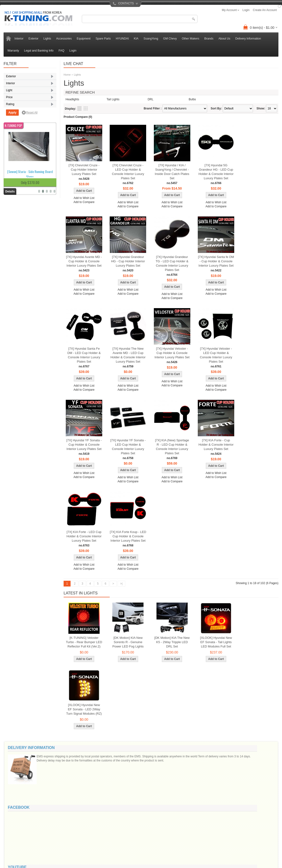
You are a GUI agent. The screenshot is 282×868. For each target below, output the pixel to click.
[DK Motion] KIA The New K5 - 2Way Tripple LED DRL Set (172, 642)
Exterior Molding (21, 90)
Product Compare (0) (78, 117)
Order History (147, 839)
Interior (19, 39)
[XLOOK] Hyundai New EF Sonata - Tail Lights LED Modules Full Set (216, 642)
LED (13, 166)
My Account (146, 834)
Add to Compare (84, 202)
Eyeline (15, 97)
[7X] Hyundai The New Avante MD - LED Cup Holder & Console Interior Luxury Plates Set (128, 355)
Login (73, 51)
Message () (220, 775)
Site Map (60, 844)
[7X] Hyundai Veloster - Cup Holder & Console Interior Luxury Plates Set (172, 353)
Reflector (16, 173)
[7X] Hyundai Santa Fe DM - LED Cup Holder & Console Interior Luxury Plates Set (84, 355)
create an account (265, 10)
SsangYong (151, 39)
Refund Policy (21, 850)
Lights (47, 39)
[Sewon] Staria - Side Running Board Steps (30, 316)
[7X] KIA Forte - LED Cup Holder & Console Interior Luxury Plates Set (84, 536)
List (79, 108)
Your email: (217, 766)
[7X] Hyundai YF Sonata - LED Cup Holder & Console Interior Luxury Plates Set (128, 447)
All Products (104, 860)
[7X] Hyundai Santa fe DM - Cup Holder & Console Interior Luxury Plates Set (216, 261)
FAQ (61, 51)
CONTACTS (126, 3)
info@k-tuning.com (246, 830)
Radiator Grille (19, 111)
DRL (13, 145)
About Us (224, 39)
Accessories (64, 39)
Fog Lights (17, 152)
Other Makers (191, 39)
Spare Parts (103, 39)
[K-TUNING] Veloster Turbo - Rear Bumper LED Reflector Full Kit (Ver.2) (84, 642)
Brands (209, 39)
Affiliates (102, 844)
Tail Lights (16, 180)
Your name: (217, 757)
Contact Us (62, 834)
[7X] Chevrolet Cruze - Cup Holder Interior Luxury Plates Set (84, 170)
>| (121, 584)
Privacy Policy (21, 844)
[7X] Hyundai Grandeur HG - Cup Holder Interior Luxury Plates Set (128, 261)
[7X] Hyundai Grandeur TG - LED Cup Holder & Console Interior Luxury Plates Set (172, 263)
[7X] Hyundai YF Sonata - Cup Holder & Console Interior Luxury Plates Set (84, 445)
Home (67, 75)
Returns (60, 839)
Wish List (144, 844)
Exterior (33, 39)
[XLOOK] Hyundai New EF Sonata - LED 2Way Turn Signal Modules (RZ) (84, 709)
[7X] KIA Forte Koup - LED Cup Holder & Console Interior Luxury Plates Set (128, 536)
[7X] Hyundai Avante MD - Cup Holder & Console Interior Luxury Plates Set (84, 261)
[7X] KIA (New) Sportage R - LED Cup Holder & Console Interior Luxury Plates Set (172, 447)
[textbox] (140, 19)
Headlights (17, 159)
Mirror (14, 104)
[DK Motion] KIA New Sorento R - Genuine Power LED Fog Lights (128, 642)
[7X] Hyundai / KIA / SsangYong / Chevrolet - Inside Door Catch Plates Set (172, 172)
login (246, 10)
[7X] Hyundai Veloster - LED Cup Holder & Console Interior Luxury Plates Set (216, 355)
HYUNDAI (122, 39)
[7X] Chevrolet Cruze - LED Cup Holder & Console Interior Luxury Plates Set (128, 172)
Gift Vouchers (105, 839)
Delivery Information (248, 39)
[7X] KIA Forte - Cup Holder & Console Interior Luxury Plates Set (216, 445)
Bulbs (192, 99)
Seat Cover (17, 132)
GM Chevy (170, 39)
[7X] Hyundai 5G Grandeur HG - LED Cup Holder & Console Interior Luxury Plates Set (216, 172)
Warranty (13, 51)
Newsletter (145, 850)
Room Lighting (19, 125)
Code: (248, 800)
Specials (102, 850)
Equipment (84, 39)
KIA (136, 39)
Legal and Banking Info (39, 51)
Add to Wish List (84, 198)
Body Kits (16, 83)
